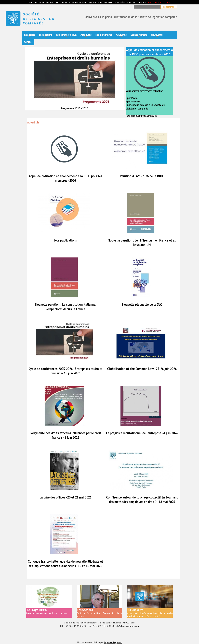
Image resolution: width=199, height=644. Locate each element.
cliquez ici (152, 116)
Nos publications (65, 240)
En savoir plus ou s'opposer (159, 2)
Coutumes (121, 36)
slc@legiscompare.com (128, 626)
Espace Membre (139, 36)
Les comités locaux (66, 36)
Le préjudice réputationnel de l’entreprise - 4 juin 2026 (142, 433)
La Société (30, 36)
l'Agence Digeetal (113, 642)
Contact (28, 43)
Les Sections (46, 36)
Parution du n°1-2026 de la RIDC (142, 176)
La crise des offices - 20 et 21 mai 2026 (65, 497)
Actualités (86, 36)
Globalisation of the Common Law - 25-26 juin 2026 (142, 369)
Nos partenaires (104, 35)
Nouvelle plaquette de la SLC (142, 304)
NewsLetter (157, 36)
